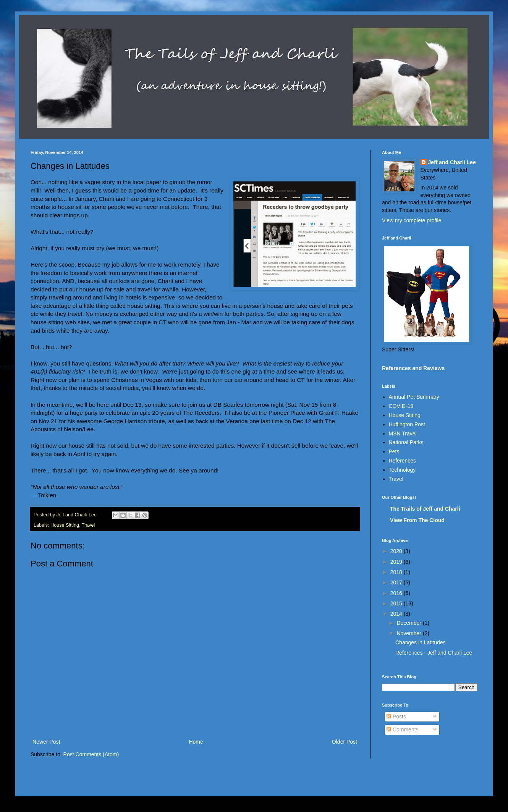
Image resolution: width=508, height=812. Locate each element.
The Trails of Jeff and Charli (425, 509)
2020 (397, 551)
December (409, 623)
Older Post (345, 742)
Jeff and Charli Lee (452, 162)
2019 (397, 562)
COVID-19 (401, 406)
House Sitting (65, 525)
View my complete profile (412, 220)
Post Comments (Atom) (91, 754)
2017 (397, 582)
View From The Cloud (417, 520)
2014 (397, 614)
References (403, 461)
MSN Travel (403, 433)
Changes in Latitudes (421, 642)
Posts (396, 717)
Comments (403, 730)
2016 (397, 593)
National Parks (406, 442)
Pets (394, 451)
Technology (402, 470)
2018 (397, 572)
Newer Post (46, 742)
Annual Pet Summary (414, 397)
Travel (88, 525)
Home (196, 742)
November (409, 633)
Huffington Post (407, 424)
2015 (397, 603)
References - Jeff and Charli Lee (434, 653)
